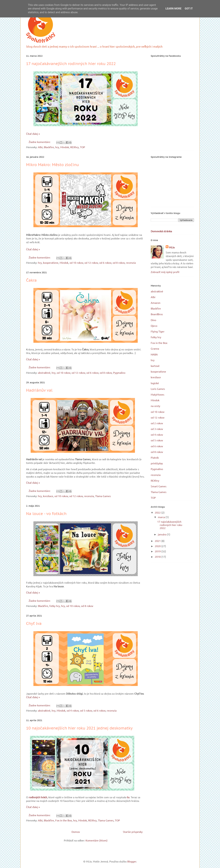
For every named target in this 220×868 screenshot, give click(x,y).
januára (162, 534)
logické (155, 383)
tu (128, 797)
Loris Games (158, 389)
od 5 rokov (86, 710)
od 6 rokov (105, 263)
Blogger (132, 861)
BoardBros (157, 314)
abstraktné (44, 373)
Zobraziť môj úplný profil (165, 272)
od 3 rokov (157, 429)
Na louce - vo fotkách (46, 514)
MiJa (172, 247)
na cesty (155, 406)
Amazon (156, 303)
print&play (157, 463)
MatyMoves (158, 394)
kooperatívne (51, 263)
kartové (155, 366)
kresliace (48, 496)
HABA (154, 354)
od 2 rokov (157, 423)
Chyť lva (34, 623)
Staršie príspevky (133, 832)
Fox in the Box (64, 820)
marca (162, 517)
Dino (153, 320)
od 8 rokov (119, 263)
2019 (158, 551)
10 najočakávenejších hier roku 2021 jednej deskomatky (79, 728)
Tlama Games (103, 496)
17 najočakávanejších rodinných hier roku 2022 (71, 64)
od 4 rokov (73, 710)
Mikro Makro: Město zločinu (52, 165)
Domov (76, 832)
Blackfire (49, 147)
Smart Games (159, 486)
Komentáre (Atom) (96, 840)
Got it (189, 9)
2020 (158, 546)
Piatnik (155, 457)
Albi (40, 147)
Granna (155, 348)
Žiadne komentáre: (40, 142)
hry (57, 147)
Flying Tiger (158, 331)
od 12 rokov (91, 263)
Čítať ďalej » (33, 134)
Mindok (65, 147)
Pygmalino (119, 373)
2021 (158, 541)
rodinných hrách (38, 797)
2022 (158, 512)
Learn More (173, 9)
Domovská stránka (161, 231)
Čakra (31, 280)
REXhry (74, 147)
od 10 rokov (76, 263)
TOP (83, 147)
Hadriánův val (39, 390)
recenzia (131, 263)
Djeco (154, 326)
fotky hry (55, 606)
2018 (158, 557)
